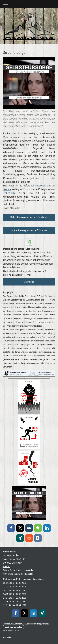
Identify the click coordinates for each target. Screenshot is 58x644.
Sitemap (44, 624)
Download (29, 282)
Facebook (40, 186)
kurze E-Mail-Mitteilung (20, 322)
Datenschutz (19, 624)
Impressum (8, 624)
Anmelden (7, 637)
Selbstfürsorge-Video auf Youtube (29, 231)
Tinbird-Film (9, 193)
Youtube (7, 189)
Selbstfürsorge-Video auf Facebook (29, 217)
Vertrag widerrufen (13, 627)
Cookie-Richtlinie (33, 624)
